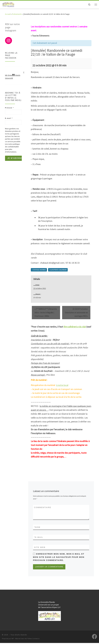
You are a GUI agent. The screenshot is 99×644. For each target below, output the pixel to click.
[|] (9, 4)
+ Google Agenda (39, 270)
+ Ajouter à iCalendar (58, 270)
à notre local (62, 385)
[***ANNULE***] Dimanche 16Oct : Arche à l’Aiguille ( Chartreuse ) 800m (46, 313)
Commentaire (43, 507)
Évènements (17, 14)
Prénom (9, 108)
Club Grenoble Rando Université (15, 75)
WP (13, 640)
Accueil (8, 14)
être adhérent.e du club (75, 327)
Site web (40, 548)
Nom (37, 527)
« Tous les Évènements (40, 36)
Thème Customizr (33, 640)
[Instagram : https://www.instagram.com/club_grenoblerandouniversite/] (9, 41)
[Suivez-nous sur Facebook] (94, 638)
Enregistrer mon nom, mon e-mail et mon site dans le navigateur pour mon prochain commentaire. (59, 558)
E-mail (39, 538)
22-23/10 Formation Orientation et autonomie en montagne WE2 (76, 313)
